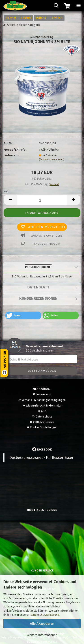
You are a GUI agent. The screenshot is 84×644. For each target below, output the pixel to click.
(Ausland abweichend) (52, 159)
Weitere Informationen (42, 635)
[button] (23, 315)
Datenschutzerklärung (45, 615)
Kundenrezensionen (38, 298)
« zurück (26, 18)
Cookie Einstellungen (42, 427)
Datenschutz (42, 417)
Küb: (6, 191)
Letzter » (56, 18)
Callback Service (42, 422)
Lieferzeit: (11, 155)
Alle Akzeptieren (42, 624)
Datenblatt (38, 287)
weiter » (41, 18)
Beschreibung (38, 267)
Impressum (42, 394)
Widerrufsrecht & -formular (42, 406)
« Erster (11, 18)
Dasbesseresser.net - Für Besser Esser (41, 458)
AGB (42, 411)
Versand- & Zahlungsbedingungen (42, 400)
